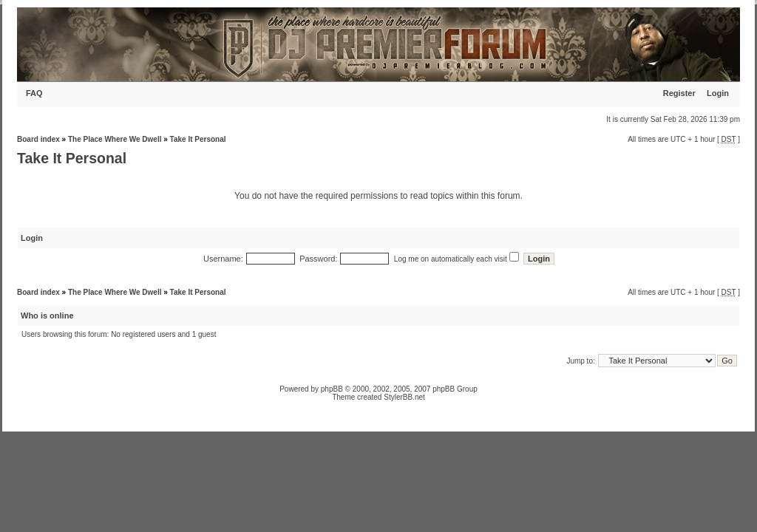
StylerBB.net (404, 397)
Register (679, 93)
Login (718, 93)
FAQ (34, 93)
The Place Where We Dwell (115, 139)
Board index (38, 139)
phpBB (332, 389)
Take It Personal (198, 139)
